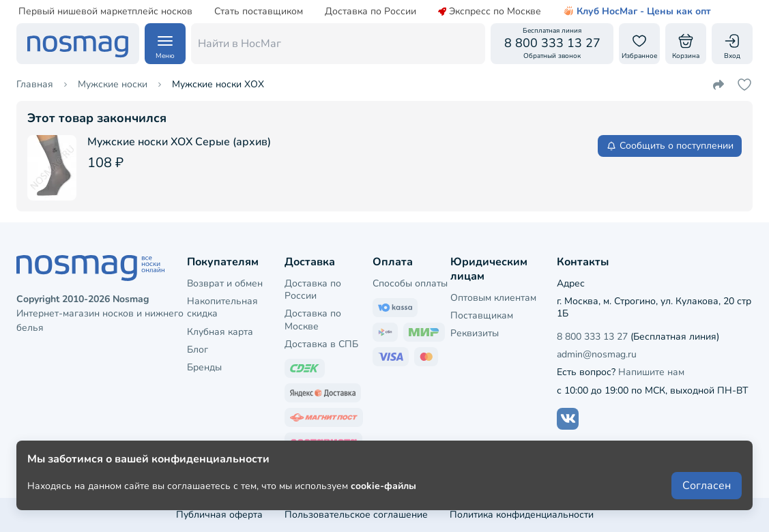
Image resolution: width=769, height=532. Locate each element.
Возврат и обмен (225, 283)
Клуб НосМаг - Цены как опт (637, 12)
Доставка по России (371, 12)
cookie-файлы (383, 485)
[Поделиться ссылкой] (719, 85)
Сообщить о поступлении (670, 146)
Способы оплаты (410, 283)
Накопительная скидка (222, 307)
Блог (198, 350)
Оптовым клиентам (493, 298)
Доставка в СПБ (321, 344)
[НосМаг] (78, 44)
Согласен (707, 486)
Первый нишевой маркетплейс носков (105, 12)
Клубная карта (220, 332)
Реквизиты (475, 333)
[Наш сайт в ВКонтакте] (568, 419)
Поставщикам (482, 315)
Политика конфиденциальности (522, 515)
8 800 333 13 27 (592, 337)
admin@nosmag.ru (597, 354)
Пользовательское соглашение (356, 515)
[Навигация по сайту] (165, 44)
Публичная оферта (219, 515)
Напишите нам (651, 372)
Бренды (204, 367)
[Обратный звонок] (552, 44)
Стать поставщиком (259, 12)
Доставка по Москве (313, 320)
